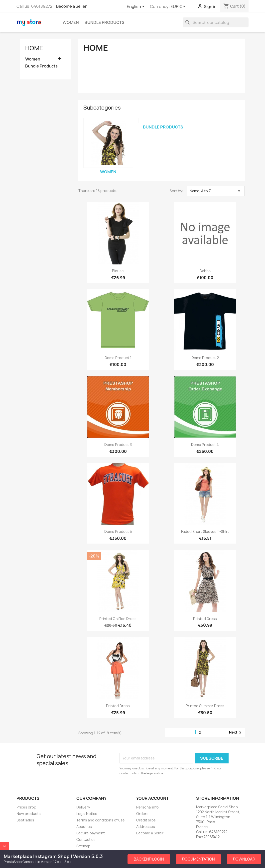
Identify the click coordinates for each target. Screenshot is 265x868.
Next (236, 733)
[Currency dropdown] (179, 7)
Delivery (83, 807)
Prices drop (26, 807)
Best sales (25, 820)
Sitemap (83, 846)
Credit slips (146, 820)
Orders (142, 814)
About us (84, 827)
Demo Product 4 (205, 445)
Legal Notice (87, 814)
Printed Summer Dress (205, 706)
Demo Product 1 (118, 358)
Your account (152, 798)
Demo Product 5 (118, 531)
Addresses (146, 827)
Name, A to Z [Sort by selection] (216, 191)
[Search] (216, 22)
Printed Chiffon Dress (118, 619)
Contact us (86, 839)
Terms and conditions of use (101, 820)
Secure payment (91, 833)
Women (71, 22)
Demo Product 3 (118, 445)
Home (34, 48)
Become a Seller (71, 6)
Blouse (118, 271)
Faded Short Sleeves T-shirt (205, 531)
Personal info (147, 807)
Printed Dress (205, 619)
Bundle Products (105, 22)
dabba (205, 271)
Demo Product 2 (205, 358)
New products (29, 814)
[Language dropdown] (136, 7)
